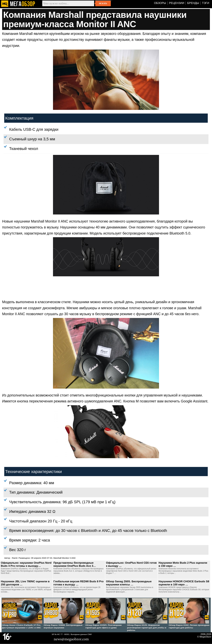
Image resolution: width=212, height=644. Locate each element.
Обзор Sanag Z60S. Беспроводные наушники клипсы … (129, 583)
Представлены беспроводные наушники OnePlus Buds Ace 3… (75, 564)
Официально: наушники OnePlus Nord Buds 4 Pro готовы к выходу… (26, 564)
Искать (103, 3)
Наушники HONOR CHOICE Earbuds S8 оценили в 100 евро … (184, 583)
